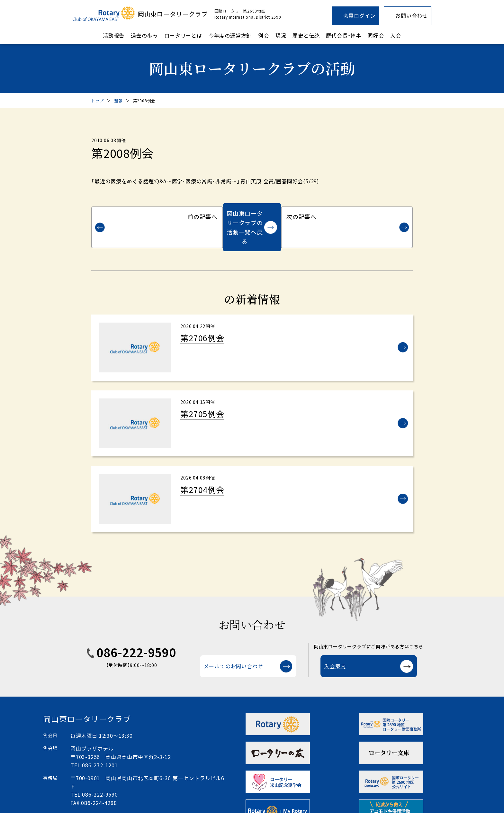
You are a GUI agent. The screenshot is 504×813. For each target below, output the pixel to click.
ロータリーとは (183, 35)
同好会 (376, 35)
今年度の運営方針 (230, 35)
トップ (97, 100)
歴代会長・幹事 (344, 35)
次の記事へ (375, 213)
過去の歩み (144, 35)
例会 (264, 35)
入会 (396, 35)
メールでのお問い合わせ (234, 647)
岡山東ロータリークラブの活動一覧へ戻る (245, 213)
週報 (118, 100)
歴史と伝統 (306, 35)
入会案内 (335, 647)
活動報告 (114, 35)
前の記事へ (129, 213)
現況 (281, 35)
